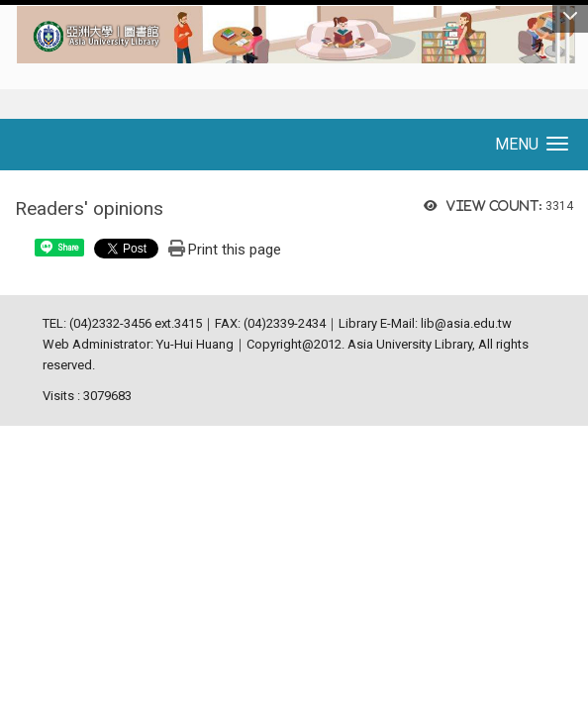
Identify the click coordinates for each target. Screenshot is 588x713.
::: (6, 14)
